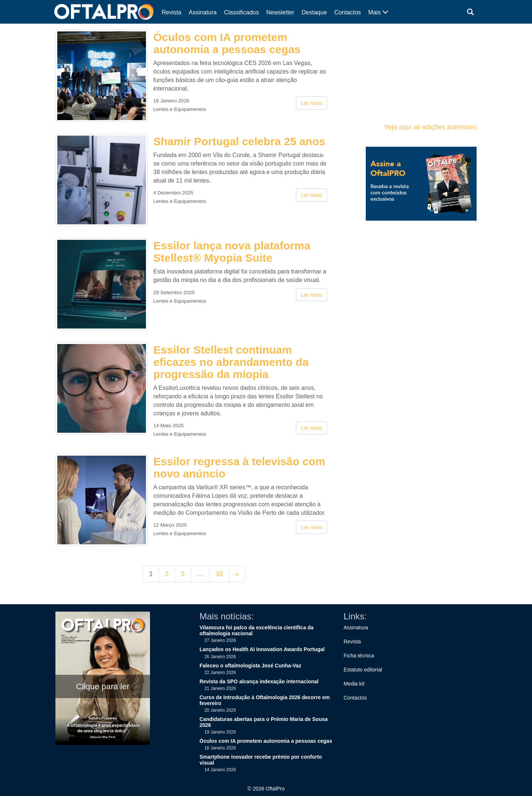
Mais (378, 12)
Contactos (348, 12)
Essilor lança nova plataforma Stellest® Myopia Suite (232, 252)
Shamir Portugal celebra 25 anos (239, 141)
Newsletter (280, 12)
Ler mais (311, 103)
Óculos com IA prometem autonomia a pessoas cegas (227, 43)
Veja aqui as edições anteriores (430, 127)
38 (219, 574)
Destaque (314, 12)
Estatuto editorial (363, 670)
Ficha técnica (359, 656)
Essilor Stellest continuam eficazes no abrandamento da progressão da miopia (231, 362)
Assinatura (203, 12)
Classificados (241, 12)
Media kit (354, 684)
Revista (172, 12)
